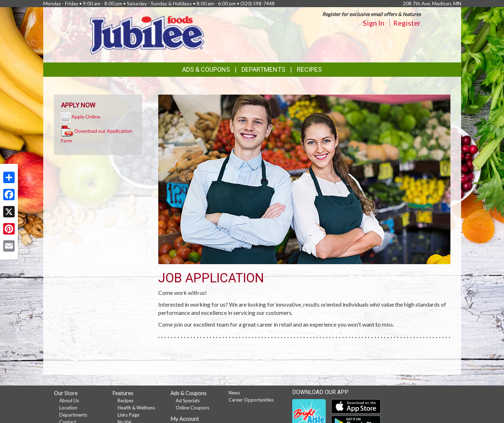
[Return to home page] (148, 34)
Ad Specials (188, 401)
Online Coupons (193, 408)
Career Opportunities (251, 400)
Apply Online (86, 117)
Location (68, 408)
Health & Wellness (136, 408)
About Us (69, 401)
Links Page (128, 415)
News (234, 393)
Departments (73, 415)
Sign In (374, 23)
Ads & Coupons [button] (206, 69)
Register (407, 23)
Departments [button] (263, 69)
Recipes (309, 69)
